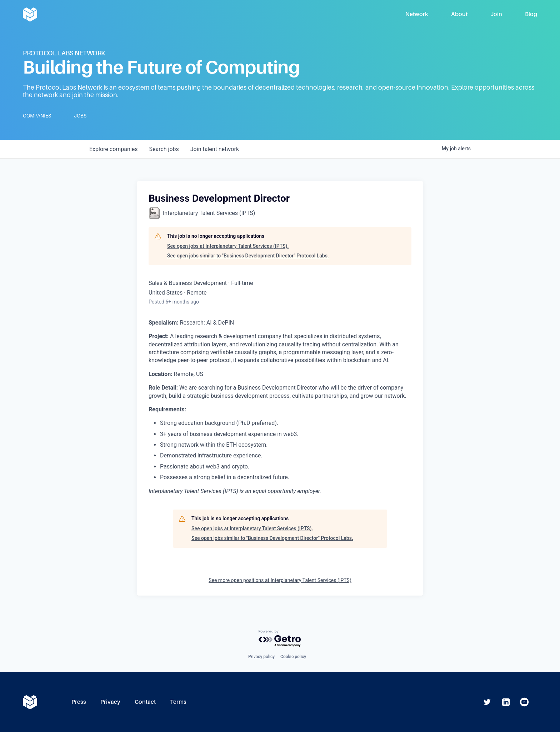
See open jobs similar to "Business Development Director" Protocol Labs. (248, 256)
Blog (531, 14)
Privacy (110, 702)
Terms (178, 702)
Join (496, 14)
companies (113, 149)
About (459, 14)
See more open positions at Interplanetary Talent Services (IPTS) (280, 580)
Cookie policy (293, 657)
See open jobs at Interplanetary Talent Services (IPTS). (228, 246)
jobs (164, 149)
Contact (145, 702)
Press (79, 702)
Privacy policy (261, 657)
